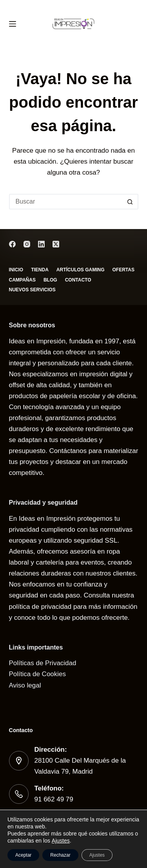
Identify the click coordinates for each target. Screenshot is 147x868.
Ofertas (123, 270)
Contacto (78, 280)
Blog (50, 280)
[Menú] (13, 24)
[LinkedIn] (41, 244)
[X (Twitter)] (56, 244)
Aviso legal (25, 685)
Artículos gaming (81, 270)
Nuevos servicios (32, 290)
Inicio (16, 270)
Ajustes (61, 841)
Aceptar (23, 855)
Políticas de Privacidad (43, 663)
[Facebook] (12, 244)
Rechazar (60, 855)
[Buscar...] (66, 202)
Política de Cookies (38, 674)
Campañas (22, 280)
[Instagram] (27, 244)
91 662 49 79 (54, 799)
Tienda (40, 270)
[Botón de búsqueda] (131, 202)
